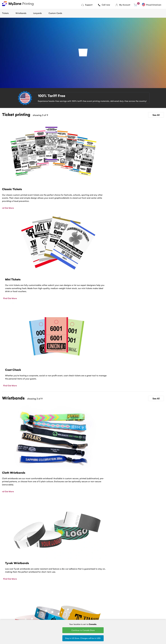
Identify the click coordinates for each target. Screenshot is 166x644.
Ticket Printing (59, 605)
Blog (32, 605)
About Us (34, 609)
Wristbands (21, 13)
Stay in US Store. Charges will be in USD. (83, 638)
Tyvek (79, 609)
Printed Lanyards (107, 609)
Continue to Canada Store (83, 630)
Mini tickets (58, 609)
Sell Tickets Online (61, 616)
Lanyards (37, 13)
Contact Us (83, 582)
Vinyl (78, 616)
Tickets (5, 13)
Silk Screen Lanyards (108, 613)
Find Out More (9, 180)
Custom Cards (55, 13)
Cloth (79, 605)
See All (156, 115)
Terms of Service (37, 613)
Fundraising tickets (61, 613)
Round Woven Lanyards (106, 617)
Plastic (79, 613)
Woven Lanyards (107, 605)
